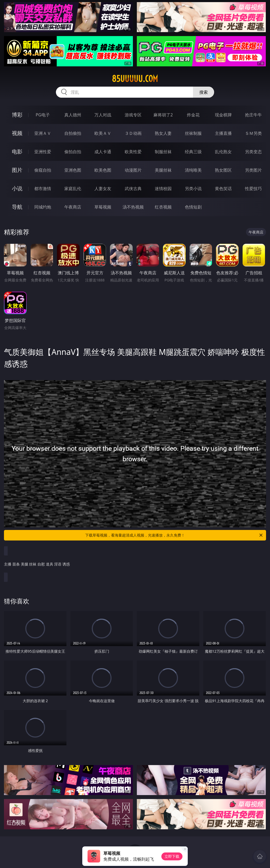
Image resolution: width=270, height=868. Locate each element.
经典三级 (193, 152)
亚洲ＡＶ (43, 133)
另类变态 (253, 152)
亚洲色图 (73, 170)
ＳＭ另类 (253, 133)
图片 (17, 170)
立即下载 (172, 856)
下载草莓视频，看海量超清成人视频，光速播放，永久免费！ (174, 535)
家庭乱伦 (73, 189)
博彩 (17, 115)
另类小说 (193, 189)
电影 (17, 152)
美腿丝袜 (163, 170)
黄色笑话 (223, 189)
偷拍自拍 (73, 152)
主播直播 (223, 133)
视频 (17, 133)
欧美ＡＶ (103, 133)
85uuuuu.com (135, 79)
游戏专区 (133, 115)
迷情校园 (163, 189)
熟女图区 (223, 170)
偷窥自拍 (43, 170)
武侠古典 (133, 189)
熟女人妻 (163, 133)
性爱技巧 (253, 189)
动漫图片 (133, 170)
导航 (17, 207)
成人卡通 (103, 152)
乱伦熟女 (223, 152)
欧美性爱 (133, 152)
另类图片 (253, 170)
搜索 (204, 92)
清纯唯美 (193, 170)
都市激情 (43, 189)
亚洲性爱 (43, 152)
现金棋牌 (223, 115)
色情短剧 (193, 207)
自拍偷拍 (73, 133)
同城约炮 (43, 207)
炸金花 (193, 115)
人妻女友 (103, 189)
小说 (17, 188)
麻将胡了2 (163, 115)
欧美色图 (103, 170)
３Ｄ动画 (133, 133)
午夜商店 (73, 207)
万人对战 (103, 115)
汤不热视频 (133, 207)
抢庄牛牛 (253, 115)
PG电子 (43, 115)
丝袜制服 (193, 133)
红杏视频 (163, 207)
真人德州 (73, 115)
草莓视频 (103, 207)
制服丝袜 (163, 152)
